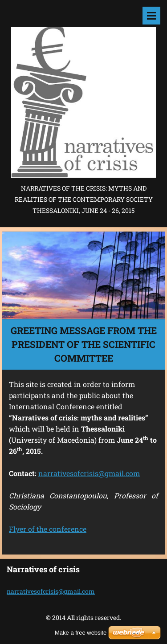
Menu (151, 16)
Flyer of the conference (48, 529)
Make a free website (81, 633)
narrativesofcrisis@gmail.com (89, 473)
